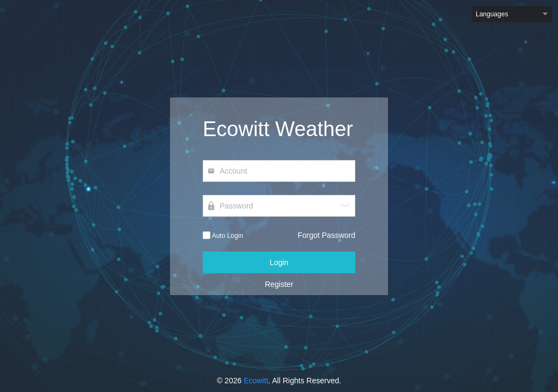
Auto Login (223, 236)
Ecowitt (256, 381)
